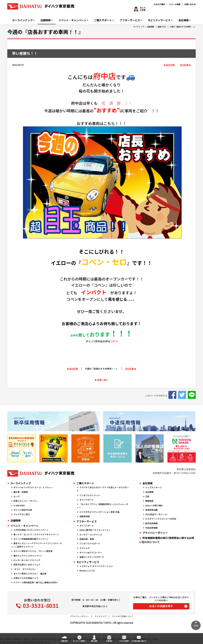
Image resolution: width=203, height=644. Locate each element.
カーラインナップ (22, 20)
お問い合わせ (190, 4)
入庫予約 (109, 641)
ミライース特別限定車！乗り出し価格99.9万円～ (36, 582)
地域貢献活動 (151, 510)
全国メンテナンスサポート (92, 557)
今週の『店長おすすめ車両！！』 (183, 27)
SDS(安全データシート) (156, 514)
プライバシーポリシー (155, 533)
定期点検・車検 (87, 539)
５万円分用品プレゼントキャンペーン (31, 530)
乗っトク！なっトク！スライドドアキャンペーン (36, 534)
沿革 (147, 496)
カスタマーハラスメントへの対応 (161, 519)
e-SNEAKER (19, 505)
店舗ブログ (162, 27)
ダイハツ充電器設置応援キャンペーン (31, 539)
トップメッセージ (154, 487)
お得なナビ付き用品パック (27, 578)
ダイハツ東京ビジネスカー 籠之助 (30, 574)
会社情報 (183, 20)
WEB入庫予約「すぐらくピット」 (95, 530)
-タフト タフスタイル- (25, 569)
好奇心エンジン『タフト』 (26, 501)
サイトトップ (139, 27)
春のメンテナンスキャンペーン (28, 556)
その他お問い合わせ (139, 641)
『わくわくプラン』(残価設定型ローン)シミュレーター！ (102, 506)
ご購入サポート (103, 20)
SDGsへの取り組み (154, 505)
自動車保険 (85, 516)
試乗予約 (64, 641)
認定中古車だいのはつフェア (27, 565)
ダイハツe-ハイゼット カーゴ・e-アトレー (33, 487)
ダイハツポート (87, 500)
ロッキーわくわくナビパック (27, 560)
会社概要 (149, 492)
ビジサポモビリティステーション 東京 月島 (99, 512)
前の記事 (170, 65)
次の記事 (184, 65)
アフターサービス (130, 20)
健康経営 (149, 501)
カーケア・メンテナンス (91, 535)
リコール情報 (175, 4)
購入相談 (94, 641)
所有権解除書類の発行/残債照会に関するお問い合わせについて (167, 540)
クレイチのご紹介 (22, 514)
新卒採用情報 (151, 523)
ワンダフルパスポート (90, 543)
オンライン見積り (79, 641)
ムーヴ (17, 496)
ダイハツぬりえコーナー (91, 552)
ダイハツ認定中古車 (23, 510)
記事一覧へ (103, 380)
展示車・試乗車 (21, 492)
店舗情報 (46, 20)
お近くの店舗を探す (161, 606)
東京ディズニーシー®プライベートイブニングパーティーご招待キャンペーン (36, 545)
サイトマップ (101, 616)
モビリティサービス (159, 20)
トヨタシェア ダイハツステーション (96, 566)
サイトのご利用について (123, 616)
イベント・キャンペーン (72, 20)
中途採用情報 (151, 528)
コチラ (114, 341)
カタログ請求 (159, 4)
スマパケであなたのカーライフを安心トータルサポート (103, 489)
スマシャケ (85, 548)
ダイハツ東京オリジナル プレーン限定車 (33, 551)
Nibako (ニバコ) (87, 571)
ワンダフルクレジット (90, 495)
